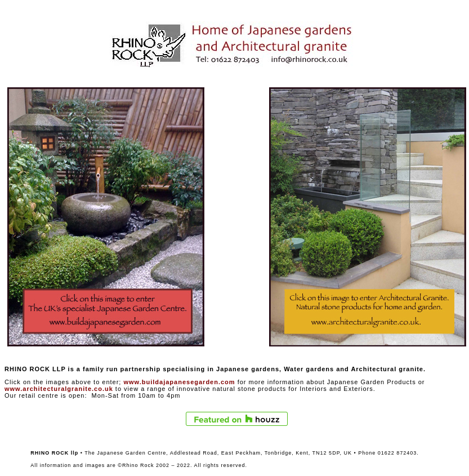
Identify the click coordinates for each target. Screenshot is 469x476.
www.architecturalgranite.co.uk (59, 389)
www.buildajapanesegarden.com (179, 382)
